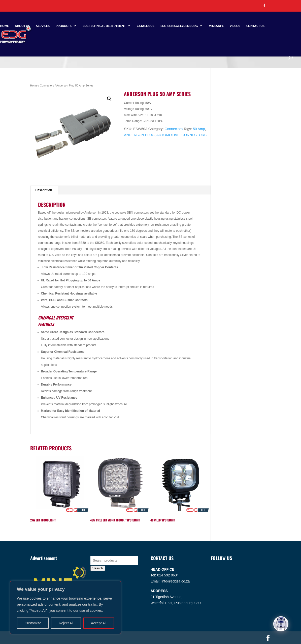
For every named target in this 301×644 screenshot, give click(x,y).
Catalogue (146, 26)
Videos (235, 26)
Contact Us (255, 26)
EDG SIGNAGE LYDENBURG (179, 26)
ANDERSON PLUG (139, 135)
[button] (109, 99)
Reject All (66, 623)
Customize (33, 623)
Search (98, 568)
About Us (22, 26)
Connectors (47, 85)
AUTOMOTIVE (168, 135)
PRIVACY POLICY (12, 42)
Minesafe (216, 26)
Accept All (99, 623)
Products (64, 26)
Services (43, 26)
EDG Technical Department (104, 26)
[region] (65, 607)
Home (4, 26)
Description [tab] (44, 190)
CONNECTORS (194, 135)
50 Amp (199, 129)
